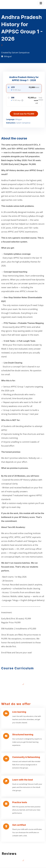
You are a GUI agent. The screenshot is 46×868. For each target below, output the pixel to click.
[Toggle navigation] (41, 3)
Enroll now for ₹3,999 (24, 114)
